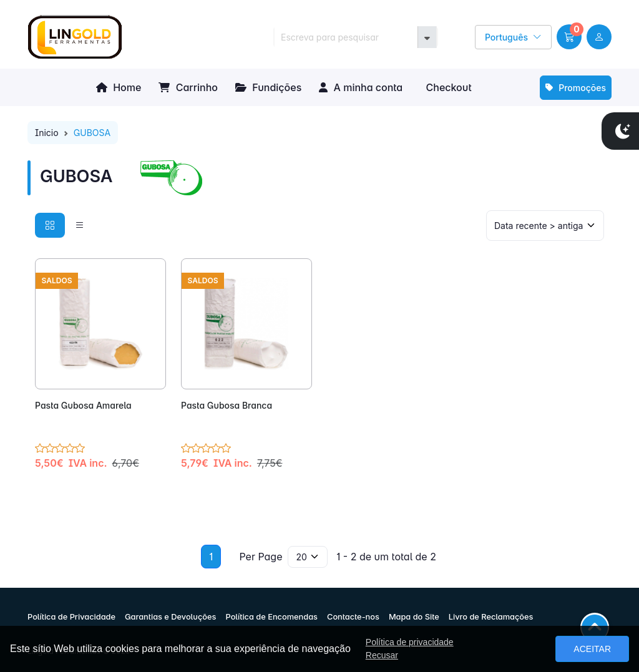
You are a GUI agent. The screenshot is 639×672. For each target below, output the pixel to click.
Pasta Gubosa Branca (227, 405)
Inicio (47, 133)
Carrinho (188, 87)
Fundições (268, 87)
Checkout (447, 87)
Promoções (576, 88)
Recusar (382, 655)
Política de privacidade (410, 642)
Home (119, 87)
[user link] (599, 37)
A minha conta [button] (361, 87)
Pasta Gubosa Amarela (83, 405)
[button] (569, 37)
